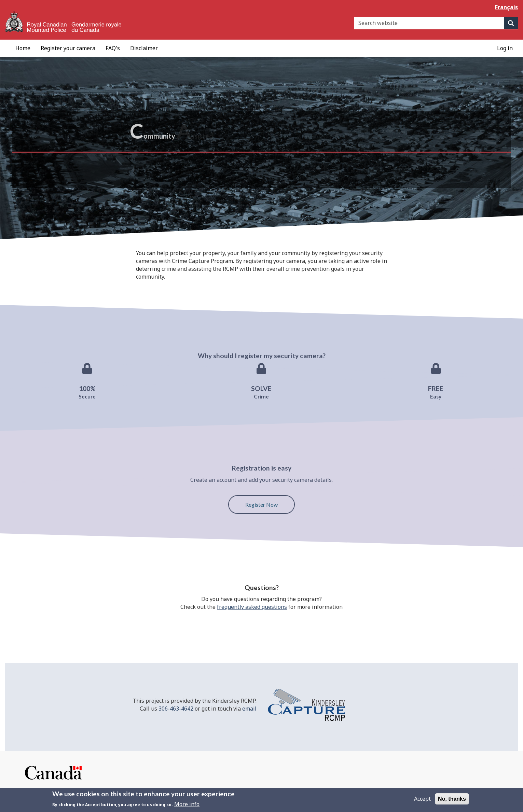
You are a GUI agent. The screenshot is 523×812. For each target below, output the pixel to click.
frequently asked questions (252, 607)
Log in (505, 48)
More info (187, 807)
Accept (422, 801)
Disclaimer (144, 48)
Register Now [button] (261, 505)
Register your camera (68, 48)
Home (23, 48)
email (249, 709)
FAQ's (113, 48)
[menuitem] (23, 48)
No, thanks (452, 801)
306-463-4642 (176, 709)
